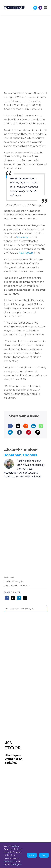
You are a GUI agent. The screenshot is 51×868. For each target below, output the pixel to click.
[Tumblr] (19, 432)
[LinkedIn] (33, 426)
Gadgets (19, 581)
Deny (44, 855)
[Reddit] (26, 426)
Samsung (22, 237)
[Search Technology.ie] (26, 609)
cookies (15, 846)
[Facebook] (10, 426)
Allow (32, 855)
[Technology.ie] (14, 7)
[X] (18, 426)
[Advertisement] (24, 656)
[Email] (38, 432)
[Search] (7, 609)
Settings (16, 864)
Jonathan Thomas (21, 455)
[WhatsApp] (41, 426)
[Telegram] (10, 432)
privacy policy (11, 861)
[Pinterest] (29, 432)
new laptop (26, 253)
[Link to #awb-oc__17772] (35, 8)
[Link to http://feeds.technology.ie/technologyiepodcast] (40, 8)
